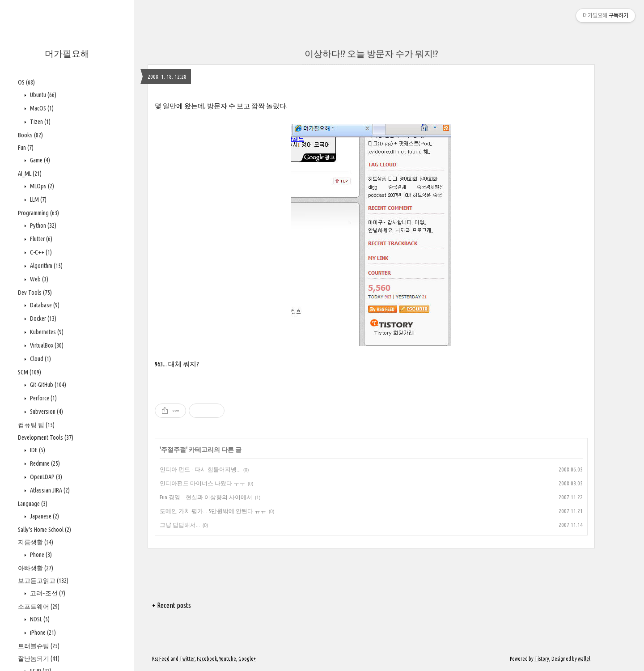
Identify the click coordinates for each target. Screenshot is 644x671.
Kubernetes (46, 332)
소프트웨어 (39, 607)
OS (26, 82)
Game (39, 160)
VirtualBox (46, 345)
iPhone (42, 633)
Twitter (187, 659)
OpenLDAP (45, 477)
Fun (26, 148)
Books (30, 135)
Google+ (247, 659)
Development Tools (46, 437)
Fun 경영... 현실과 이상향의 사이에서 (206, 497)
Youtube (228, 659)
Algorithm (46, 266)
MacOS (41, 108)
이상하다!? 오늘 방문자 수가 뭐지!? (371, 53)
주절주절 (174, 450)
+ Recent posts (172, 605)
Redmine (44, 463)
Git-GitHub (47, 385)
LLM (38, 200)
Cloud (40, 359)
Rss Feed (161, 659)
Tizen (40, 122)
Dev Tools (35, 293)
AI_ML (30, 174)
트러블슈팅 (39, 646)
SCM (30, 372)
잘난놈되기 (39, 658)
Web (38, 279)
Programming (38, 213)
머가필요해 (67, 53)
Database (44, 305)
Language (33, 504)
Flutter (40, 239)
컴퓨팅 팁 (36, 425)
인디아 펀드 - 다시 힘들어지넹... (200, 469)
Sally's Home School (44, 530)
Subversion (46, 412)
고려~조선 (47, 593)
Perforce (43, 398)
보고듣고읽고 (43, 581)
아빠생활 (36, 568)
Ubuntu (42, 95)
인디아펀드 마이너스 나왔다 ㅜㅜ (202, 483)
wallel (584, 659)
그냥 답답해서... (180, 525)
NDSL (39, 619)
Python (42, 225)
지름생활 (36, 542)
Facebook (207, 659)
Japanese (44, 516)
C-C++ (40, 252)
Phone (40, 555)
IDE (37, 450)
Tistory (542, 659)
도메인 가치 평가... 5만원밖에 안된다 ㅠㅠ (213, 511)
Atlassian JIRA (49, 490)
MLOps (41, 186)
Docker (42, 319)
